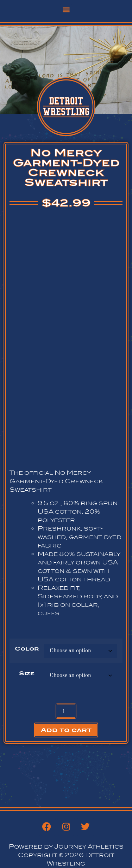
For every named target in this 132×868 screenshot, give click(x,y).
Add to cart (66, 730)
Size (27, 674)
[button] (66, 9)
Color (27, 649)
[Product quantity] (66, 711)
